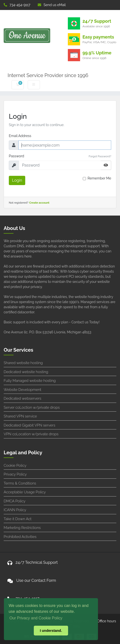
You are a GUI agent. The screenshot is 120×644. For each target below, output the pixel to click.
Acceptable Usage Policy (25, 492)
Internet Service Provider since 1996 (48, 75)
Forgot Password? (100, 156)
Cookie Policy (15, 466)
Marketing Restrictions (22, 528)
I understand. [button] (51, 631)
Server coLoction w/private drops (32, 407)
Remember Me (99, 178)
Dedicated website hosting (26, 372)
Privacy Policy (15, 474)
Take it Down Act (18, 519)
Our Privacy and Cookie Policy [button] (36, 618)
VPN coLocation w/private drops (31, 434)
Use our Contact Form (36, 580)
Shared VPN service (20, 416)
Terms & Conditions (20, 483)
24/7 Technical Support (37, 562)
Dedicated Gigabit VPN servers (30, 425)
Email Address (20, 136)
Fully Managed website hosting (30, 381)
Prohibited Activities (20, 537)
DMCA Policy (15, 501)
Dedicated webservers (22, 398)
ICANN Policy (15, 510)
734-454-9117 (17, 5)
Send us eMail (52, 5)
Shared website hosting (23, 363)
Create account (39, 203)
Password (17, 156)
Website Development (23, 390)
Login (17, 180)
